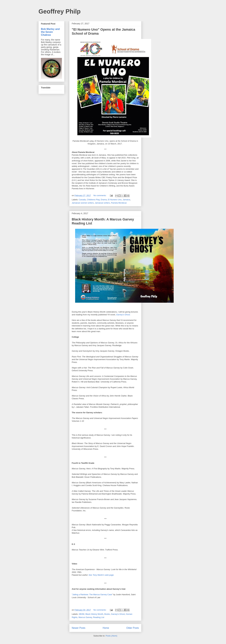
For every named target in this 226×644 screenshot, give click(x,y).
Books (107, 614)
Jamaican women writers (83, 203)
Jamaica (126, 200)
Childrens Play (93, 200)
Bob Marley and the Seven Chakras (50, 32)
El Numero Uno (115, 200)
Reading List (99, 617)
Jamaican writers (102, 203)
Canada (82, 200)
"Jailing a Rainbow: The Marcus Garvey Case (92, 595)
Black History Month (94, 614)
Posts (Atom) (111, 636)
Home (106, 628)
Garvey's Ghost (118, 614)
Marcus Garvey (85, 617)
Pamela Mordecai (119, 203)
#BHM (82, 614)
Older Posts (133, 628)
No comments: (100, 195)
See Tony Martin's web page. (101, 575)
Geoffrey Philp (60, 11)
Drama (104, 200)
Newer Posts (79, 628)
